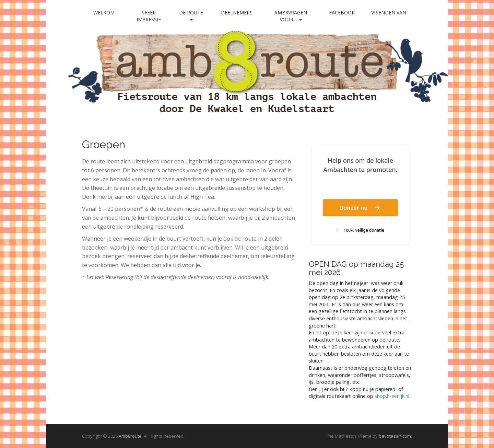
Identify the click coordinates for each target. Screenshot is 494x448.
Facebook (342, 13)
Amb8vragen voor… (291, 16)
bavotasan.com (395, 436)
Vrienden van (389, 13)
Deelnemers (237, 13)
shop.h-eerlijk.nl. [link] (392, 396)
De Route (191, 15)
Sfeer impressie (149, 16)
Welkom (104, 13)
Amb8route (130, 436)
